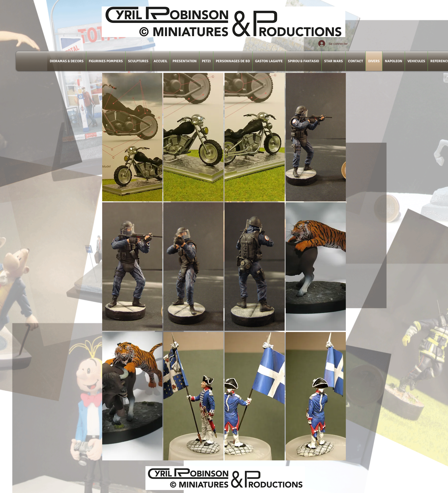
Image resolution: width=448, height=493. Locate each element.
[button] (132, 137)
